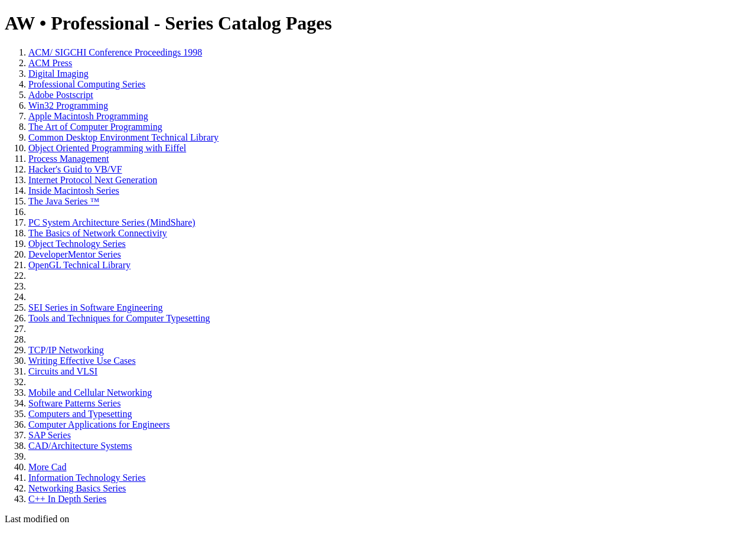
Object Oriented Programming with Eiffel (107, 148)
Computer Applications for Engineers (99, 424)
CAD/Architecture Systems (80, 446)
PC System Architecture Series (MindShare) (112, 222)
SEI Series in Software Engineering (96, 307)
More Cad (47, 467)
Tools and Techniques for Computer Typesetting (119, 318)
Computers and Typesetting (80, 414)
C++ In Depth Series (67, 499)
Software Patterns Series (74, 403)
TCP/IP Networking (66, 350)
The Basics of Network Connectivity (98, 233)
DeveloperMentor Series (75, 254)
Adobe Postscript (61, 95)
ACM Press (50, 63)
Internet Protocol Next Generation (93, 180)
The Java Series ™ (64, 201)
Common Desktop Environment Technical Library (123, 137)
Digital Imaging (58, 74)
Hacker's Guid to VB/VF (75, 169)
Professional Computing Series (87, 84)
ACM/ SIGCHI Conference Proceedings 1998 (115, 52)
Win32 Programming (68, 105)
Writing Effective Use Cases (82, 361)
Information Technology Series (87, 478)
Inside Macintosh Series (74, 191)
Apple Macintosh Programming (88, 116)
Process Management (69, 159)
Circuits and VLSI (63, 371)
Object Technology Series (77, 244)
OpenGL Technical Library (79, 265)
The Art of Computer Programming (95, 127)
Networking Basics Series (77, 488)
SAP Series (50, 435)
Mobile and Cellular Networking (90, 393)
